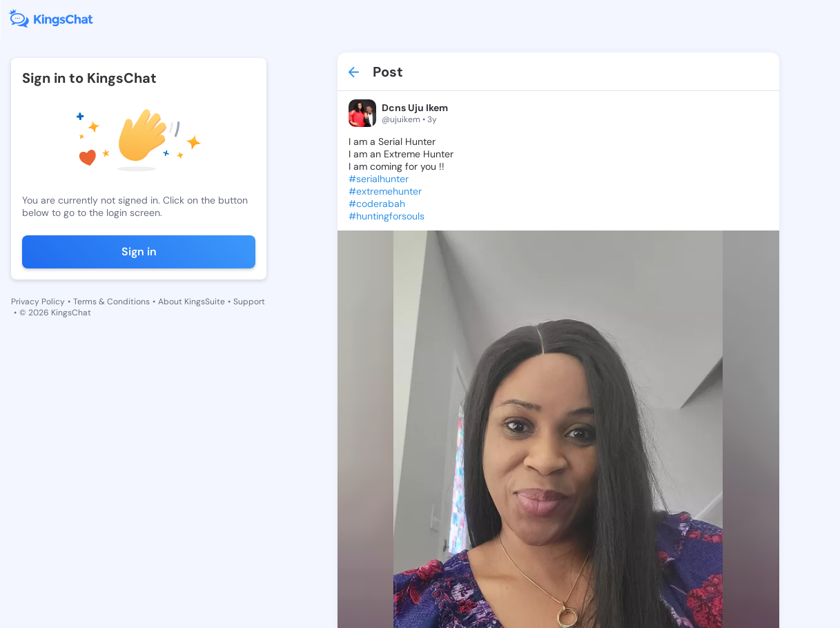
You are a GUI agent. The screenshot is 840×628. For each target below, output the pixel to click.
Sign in (139, 252)
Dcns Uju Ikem (415, 108)
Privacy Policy (38, 302)
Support (249, 302)
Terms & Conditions (111, 302)
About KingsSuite (192, 302)
